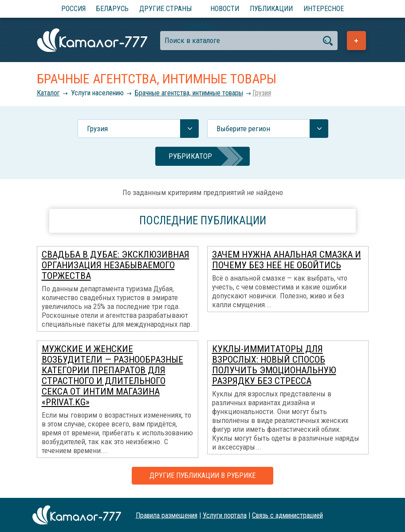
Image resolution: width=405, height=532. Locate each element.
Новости (225, 9)
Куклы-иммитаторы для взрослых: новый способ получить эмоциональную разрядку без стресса (274, 365)
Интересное (324, 9)
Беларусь (112, 9)
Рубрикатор (190, 156)
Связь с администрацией (287, 515)
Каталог (48, 93)
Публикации (271, 9)
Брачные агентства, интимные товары (189, 93)
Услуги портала (225, 515)
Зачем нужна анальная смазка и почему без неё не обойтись (287, 260)
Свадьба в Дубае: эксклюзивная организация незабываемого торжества (116, 265)
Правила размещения (167, 515)
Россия (73, 9)
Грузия (262, 93)
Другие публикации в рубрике (202, 475)
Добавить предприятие (356, 41)
